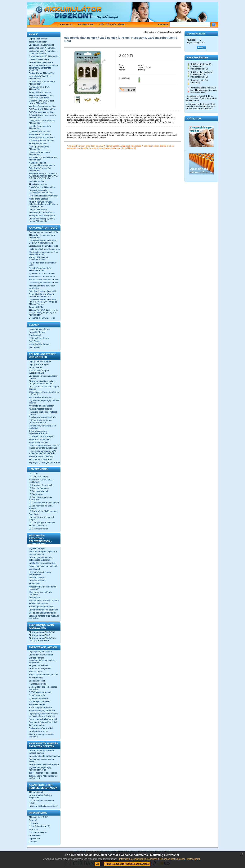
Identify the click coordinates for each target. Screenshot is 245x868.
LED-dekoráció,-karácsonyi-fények (42, 802)
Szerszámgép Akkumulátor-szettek (42, 760)
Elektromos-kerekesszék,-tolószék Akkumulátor (41, 97)
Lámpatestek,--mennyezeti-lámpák (42, 518)
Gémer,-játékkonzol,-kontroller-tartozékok (43, 688)
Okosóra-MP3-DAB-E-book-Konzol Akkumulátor (42, 102)
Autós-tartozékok (37, 725)
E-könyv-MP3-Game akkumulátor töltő (38, 259)
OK (97, 864)
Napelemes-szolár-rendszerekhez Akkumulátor (42, 164)
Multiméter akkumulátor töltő (42, 277)
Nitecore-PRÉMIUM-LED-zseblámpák (41, 481)
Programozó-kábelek (39, 665)
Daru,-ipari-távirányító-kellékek (43, 722)
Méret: (122, 67)
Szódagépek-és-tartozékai (41, 607)
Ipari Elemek (35, 347)
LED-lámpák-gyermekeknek (42, 523)
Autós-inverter (35, 367)
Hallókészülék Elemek (39, 344)
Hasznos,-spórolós (38, 684)
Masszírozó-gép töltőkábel (41, 456)
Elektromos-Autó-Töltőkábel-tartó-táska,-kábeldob (42, 639)
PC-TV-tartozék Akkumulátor (42, 109)
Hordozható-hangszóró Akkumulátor (40, 153)
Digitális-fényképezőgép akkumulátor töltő (40, 269)
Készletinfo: (125, 78)
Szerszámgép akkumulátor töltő (44, 232)
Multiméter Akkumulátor (40, 134)
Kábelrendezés (36, 678)
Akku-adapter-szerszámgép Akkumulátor (42, 236)
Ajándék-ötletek (36, 792)
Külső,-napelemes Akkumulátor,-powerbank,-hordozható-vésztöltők (44, 68)
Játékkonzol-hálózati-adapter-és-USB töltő (44, 393)
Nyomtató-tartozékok (39, 698)
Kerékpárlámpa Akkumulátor (42, 216)
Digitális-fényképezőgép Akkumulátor (40, 127)
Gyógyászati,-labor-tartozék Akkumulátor (42, 122)
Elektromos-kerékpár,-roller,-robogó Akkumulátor (42, 220)
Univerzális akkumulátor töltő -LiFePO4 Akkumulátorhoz (43, 242)
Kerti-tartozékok (37, 704)
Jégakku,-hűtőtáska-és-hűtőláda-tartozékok (44, 617)
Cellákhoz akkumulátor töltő (42, 318)
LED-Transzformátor (38, 529)
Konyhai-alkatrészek (38, 604)
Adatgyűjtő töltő (36, 307)
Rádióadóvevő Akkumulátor (42, 73)
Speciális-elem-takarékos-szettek (44, 756)
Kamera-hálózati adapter (40, 409)
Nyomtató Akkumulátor (40, 131)
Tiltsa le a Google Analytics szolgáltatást (127, 864)
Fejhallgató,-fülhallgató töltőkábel (44, 462)
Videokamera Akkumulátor (41, 62)
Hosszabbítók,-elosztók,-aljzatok (44, 600)
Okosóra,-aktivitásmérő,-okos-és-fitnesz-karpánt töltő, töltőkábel (44, 447)
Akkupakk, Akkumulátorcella (42, 213)
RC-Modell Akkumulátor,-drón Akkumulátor (43, 116)
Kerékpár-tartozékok (38, 731)
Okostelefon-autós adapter (41, 436)
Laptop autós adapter (39, 364)
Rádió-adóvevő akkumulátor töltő (44, 249)
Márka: (122, 70)
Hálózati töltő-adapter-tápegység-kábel (39, 372)
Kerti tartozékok (151, 32)
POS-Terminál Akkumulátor (42, 112)
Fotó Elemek (35, 341)
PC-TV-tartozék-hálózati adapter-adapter (44, 388)
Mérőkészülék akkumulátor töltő (44, 280)
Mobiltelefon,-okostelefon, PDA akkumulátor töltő (43, 253)
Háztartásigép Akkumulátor (41, 141)
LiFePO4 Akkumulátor (39, 59)
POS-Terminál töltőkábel (40, 459)
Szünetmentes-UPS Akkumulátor (44, 56)
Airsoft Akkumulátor (38, 184)
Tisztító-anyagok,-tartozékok (42, 711)
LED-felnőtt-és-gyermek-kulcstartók (40, 498)
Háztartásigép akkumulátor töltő (44, 283)
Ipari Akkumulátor (37, 181)
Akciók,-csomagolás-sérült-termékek (42, 735)
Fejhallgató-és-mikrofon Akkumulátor (40, 169)
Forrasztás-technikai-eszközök (43, 719)
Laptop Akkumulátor (38, 39)
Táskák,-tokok (35, 672)
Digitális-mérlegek (37, 548)
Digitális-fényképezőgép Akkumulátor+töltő (40, 769)
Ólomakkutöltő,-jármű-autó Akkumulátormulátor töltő (41, 295)
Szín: (121, 65)
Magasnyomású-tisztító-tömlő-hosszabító (43, 588)
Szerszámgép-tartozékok (41, 708)
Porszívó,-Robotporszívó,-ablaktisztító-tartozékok (41, 559)
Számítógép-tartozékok (40, 701)
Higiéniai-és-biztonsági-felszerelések (40, 573)
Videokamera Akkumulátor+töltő (44, 764)
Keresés (163, 25)
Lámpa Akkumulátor (38, 209)
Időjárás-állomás (37, 555)
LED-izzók (34, 474)
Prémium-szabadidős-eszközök (44, 806)
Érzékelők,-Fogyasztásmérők (42, 563)
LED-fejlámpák (36, 494)
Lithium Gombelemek (39, 338)
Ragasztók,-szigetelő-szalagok (43, 566)
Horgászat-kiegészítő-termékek (43, 196)
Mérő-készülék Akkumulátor (42, 137)
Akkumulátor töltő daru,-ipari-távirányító (42, 287)
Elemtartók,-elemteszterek (41, 655)
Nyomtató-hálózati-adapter (41, 406)
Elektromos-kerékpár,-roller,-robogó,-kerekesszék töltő (42, 382)
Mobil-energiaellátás (38, 199)
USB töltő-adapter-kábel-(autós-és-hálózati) (40, 421)
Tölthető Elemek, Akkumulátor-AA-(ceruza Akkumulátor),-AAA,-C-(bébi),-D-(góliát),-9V (44, 176)
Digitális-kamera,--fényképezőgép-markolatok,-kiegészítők (42, 660)
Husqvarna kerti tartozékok (170, 32)
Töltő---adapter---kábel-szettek (43, 773)
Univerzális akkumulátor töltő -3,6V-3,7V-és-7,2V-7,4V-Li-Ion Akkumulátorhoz (43, 302)
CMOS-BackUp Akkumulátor (42, 187)
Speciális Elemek (37, 332)
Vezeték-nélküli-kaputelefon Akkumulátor (42, 83)
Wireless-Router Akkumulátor (42, 106)
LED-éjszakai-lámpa (38, 477)
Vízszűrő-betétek (37, 578)
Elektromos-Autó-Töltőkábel (42, 632)
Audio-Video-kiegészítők (40, 668)
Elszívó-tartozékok (38, 581)
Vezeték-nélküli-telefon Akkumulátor (40, 77)
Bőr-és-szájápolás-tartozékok (42, 613)
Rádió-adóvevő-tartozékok (41, 728)
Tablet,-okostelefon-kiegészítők (43, 675)
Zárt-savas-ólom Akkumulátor (43, 48)
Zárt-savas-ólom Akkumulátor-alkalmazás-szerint (43, 52)
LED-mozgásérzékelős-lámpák (43, 511)
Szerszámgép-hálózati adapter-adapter (44, 377)
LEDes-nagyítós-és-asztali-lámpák (42, 507)
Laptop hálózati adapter (40, 361)
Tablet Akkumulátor (38, 42)
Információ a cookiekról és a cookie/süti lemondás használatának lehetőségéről (160, 859)
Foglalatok (34, 514)
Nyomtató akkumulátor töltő (42, 273)
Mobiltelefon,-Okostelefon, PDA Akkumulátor (44, 159)
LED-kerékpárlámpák (39, 488)
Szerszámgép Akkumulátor (41, 45)
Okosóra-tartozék (37, 695)
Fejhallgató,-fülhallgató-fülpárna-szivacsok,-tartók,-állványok (44, 715)
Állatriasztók (35, 597)
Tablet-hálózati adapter (40, 439)
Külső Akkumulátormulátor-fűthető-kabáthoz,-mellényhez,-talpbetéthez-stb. (43, 204)
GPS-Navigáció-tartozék (40, 692)
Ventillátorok (35, 569)
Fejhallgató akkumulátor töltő (42, 291)
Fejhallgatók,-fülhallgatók (41, 652)
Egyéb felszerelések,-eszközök (43, 610)
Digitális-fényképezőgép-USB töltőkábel (43, 427)
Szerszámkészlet (37, 681)
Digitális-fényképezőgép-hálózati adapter (44, 402)
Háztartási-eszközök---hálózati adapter (43, 413)
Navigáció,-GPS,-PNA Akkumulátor (39, 88)
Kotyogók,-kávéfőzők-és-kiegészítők (40, 796)
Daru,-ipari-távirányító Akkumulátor (39, 148)
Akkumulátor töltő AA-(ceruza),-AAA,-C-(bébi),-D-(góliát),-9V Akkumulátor (44, 313)
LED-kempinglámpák (39, 491)
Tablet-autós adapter (38, 443)
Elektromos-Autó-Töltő (39, 635)
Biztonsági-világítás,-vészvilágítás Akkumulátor (41, 191)
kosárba (131, 90)
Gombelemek (35, 335)
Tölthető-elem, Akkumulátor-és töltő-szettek (43, 777)
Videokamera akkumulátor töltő (43, 246)
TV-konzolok (35, 584)
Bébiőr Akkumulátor (38, 144)
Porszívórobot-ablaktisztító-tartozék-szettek (42, 752)
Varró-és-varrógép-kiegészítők (43, 551)
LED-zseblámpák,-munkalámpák (44, 503)
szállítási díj (130, 148)
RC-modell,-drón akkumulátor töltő (43, 264)
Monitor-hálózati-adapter (40, 397)
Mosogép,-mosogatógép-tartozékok (41, 593)
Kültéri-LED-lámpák (38, 526)
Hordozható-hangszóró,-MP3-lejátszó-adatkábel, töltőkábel (43, 452)
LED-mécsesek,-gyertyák (41, 485)
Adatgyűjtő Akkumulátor (40, 92)
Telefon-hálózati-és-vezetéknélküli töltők (38, 432)
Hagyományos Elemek (39, 329)
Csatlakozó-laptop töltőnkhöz (42, 417)
